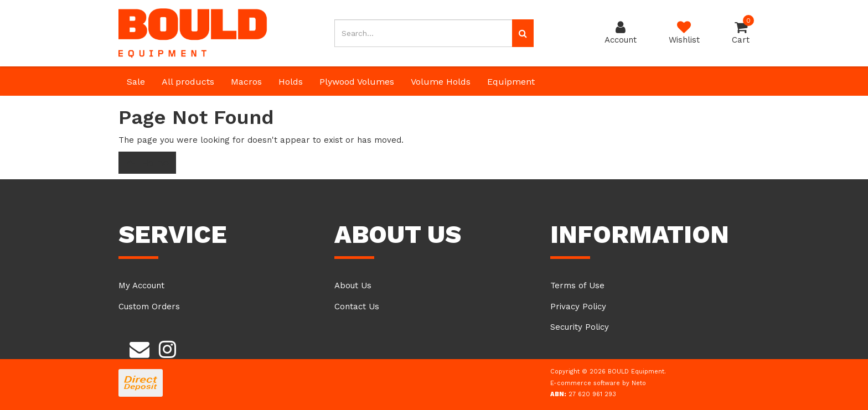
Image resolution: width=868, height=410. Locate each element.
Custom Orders (149, 307)
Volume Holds (441, 82)
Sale (136, 82)
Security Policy (580, 327)
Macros (246, 82)
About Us (353, 286)
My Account (141, 286)
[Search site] (523, 33)
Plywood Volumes (357, 82)
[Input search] (423, 33)
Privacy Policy (578, 307)
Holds (291, 82)
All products (188, 82)
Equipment (511, 82)
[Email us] (139, 347)
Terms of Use (577, 286)
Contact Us (357, 307)
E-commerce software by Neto (598, 383)
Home (147, 163)
